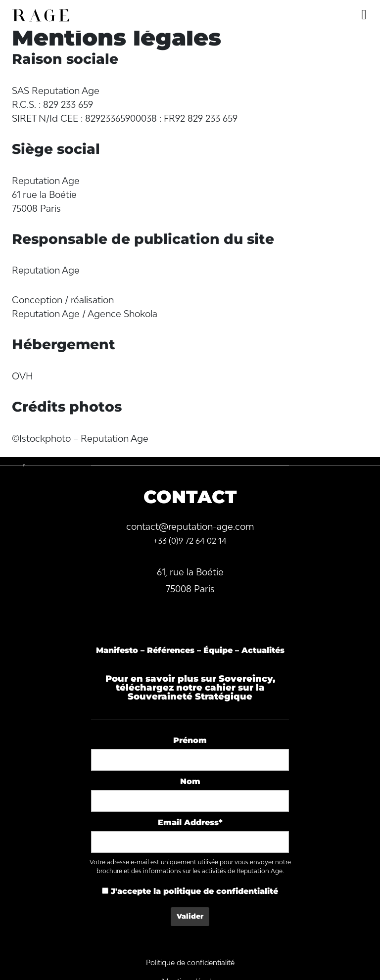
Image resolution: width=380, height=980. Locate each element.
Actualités (263, 650)
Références (171, 650)
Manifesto (117, 650)
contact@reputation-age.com (190, 526)
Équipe (218, 650)
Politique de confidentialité (190, 962)
